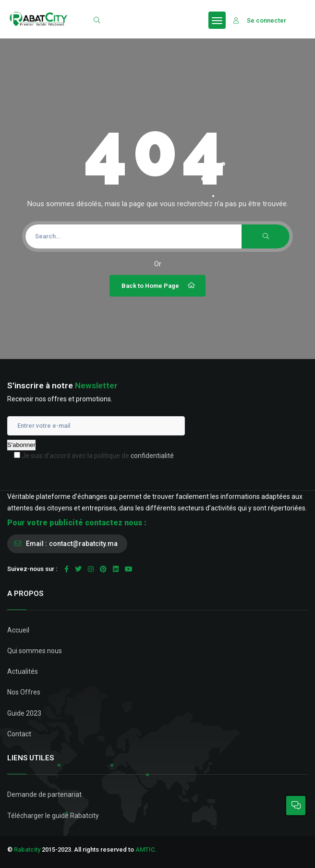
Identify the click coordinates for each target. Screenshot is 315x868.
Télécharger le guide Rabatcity (53, 816)
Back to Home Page (159, 285)
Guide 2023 (24, 713)
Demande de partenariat (44, 794)
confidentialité (152, 456)
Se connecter (260, 20)
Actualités (23, 671)
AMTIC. (146, 849)
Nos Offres (24, 692)
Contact (19, 734)
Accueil (18, 630)
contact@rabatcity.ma (83, 544)
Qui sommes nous (35, 651)
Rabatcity (27, 849)
